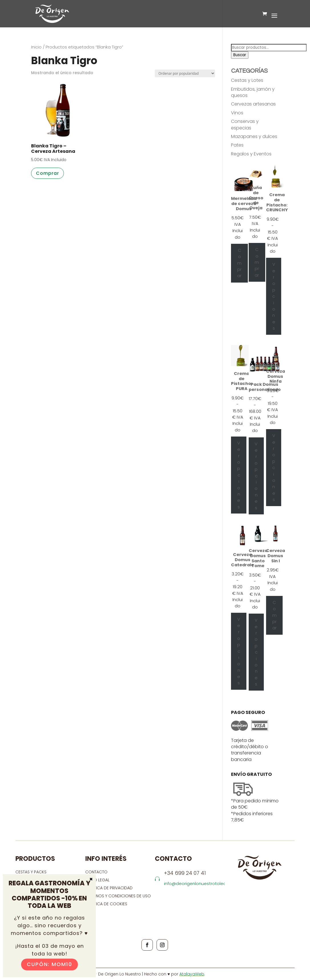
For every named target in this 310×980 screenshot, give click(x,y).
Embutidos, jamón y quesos (253, 92)
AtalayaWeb (192, 974)
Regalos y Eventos (251, 154)
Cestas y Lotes (247, 80)
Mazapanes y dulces (254, 136)
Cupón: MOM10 (49, 964)
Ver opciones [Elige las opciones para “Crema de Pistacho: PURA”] (239, 475)
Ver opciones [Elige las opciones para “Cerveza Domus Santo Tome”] (256, 652)
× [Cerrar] (91, 879)
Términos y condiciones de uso (119, 896)
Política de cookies (106, 904)
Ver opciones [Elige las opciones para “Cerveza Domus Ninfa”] (274, 468)
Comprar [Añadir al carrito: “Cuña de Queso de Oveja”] (257, 262)
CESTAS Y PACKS (31, 872)
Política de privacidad (109, 888)
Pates (237, 145)
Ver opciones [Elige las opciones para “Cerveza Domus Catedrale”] (239, 651)
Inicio (36, 47)
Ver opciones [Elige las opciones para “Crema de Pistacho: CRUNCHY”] (274, 296)
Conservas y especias (245, 124)
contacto (96, 872)
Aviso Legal (97, 880)
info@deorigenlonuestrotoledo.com (202, 883)
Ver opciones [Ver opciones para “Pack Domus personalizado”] (256, 476)
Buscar (240, 55)
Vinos (237, 113)
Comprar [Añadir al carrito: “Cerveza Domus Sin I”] (274, 615)
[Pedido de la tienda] (185, 73)
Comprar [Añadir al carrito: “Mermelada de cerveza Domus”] (239, 263)
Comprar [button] (47, 173)
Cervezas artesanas (253, 104)
